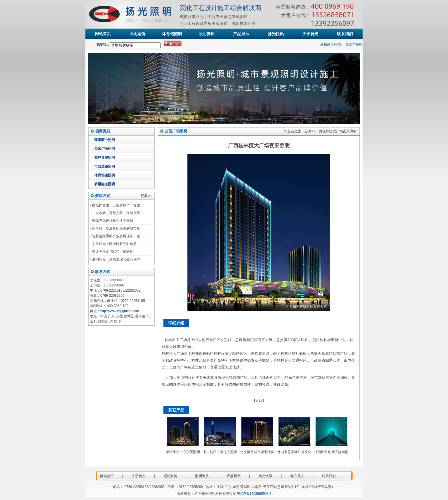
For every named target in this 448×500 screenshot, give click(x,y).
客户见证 (297, 476)
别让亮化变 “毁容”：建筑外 (112, 252)
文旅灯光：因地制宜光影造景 (114, 244)
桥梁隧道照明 (105, 184)
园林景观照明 (105, 158)
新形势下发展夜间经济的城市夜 (116, 228)
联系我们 (345, 34)
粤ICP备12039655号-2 (254, 494)
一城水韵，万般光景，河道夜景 (116, 213)
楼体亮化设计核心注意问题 (113, 221)
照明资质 (207, 34)
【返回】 (259, 401)
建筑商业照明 (332, 45)
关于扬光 (310, 34)
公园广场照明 (357, 45)
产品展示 (241, 34)
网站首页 (103, 34)
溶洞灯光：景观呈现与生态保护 (116, 259)
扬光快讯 (276, 34)
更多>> (146, 196)
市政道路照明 (105, 166)
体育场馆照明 (105, 175)
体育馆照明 (172, 34)
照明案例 (137, 34)
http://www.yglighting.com (120, 311)
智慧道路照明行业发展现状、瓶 (116, 236)
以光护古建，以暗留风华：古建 (116, 205)
